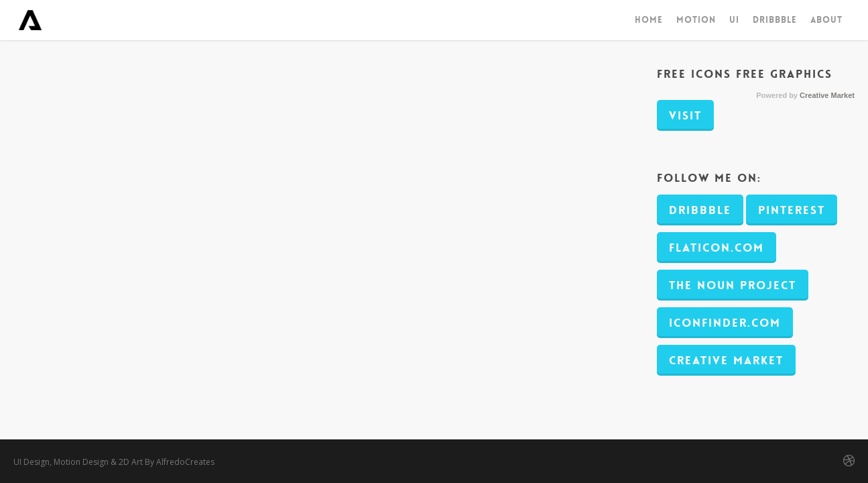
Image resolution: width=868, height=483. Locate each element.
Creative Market (827, 95)
